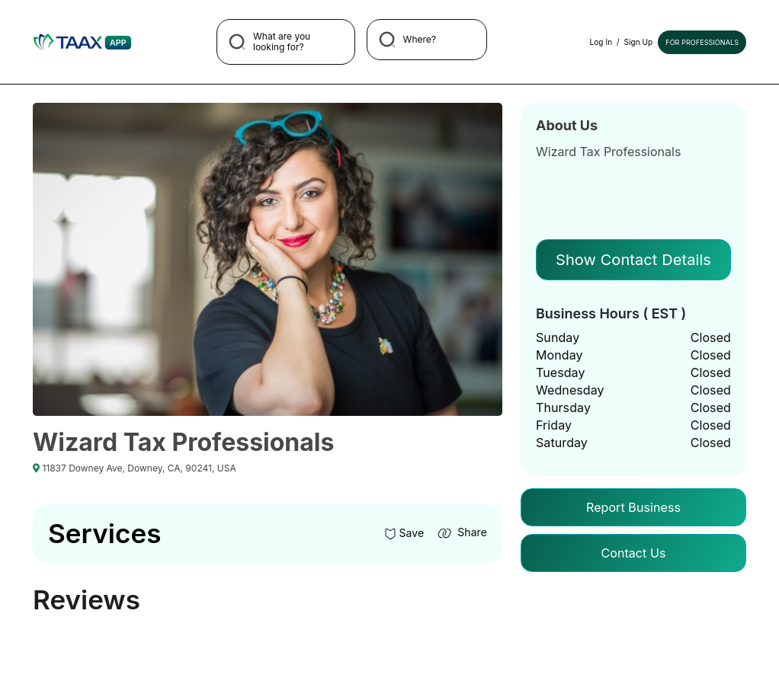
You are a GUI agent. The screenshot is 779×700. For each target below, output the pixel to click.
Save (404, 533)
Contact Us (633, 553)
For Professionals (702, 42)
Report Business (633, 507)
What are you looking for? (269, 42)
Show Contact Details (633, 260)
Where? (407, 40)
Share (461, 532)
